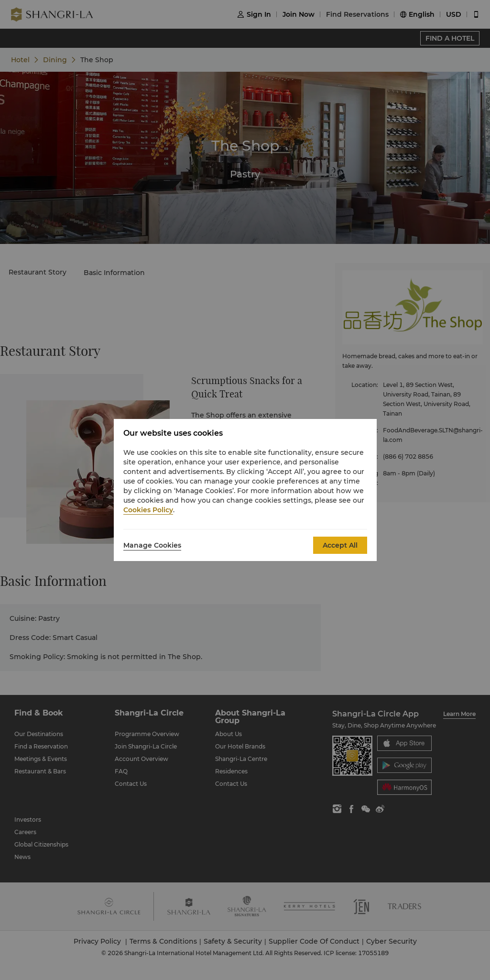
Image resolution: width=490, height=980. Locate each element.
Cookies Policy (148, 510)
